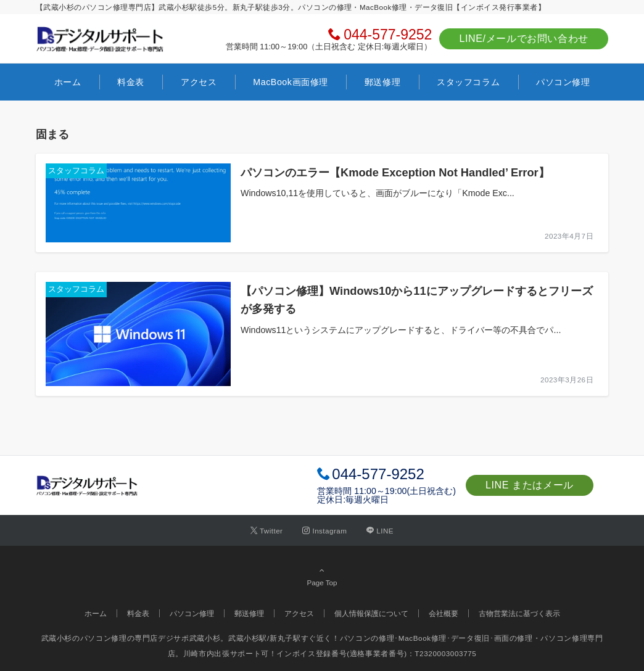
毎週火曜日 (367, 500)
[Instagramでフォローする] (324, 531)
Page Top (322, 576)
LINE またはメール (530, 485)
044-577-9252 (388, 35)
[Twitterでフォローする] (267, 531)
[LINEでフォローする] (380, 531)
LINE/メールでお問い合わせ (524, 39)
